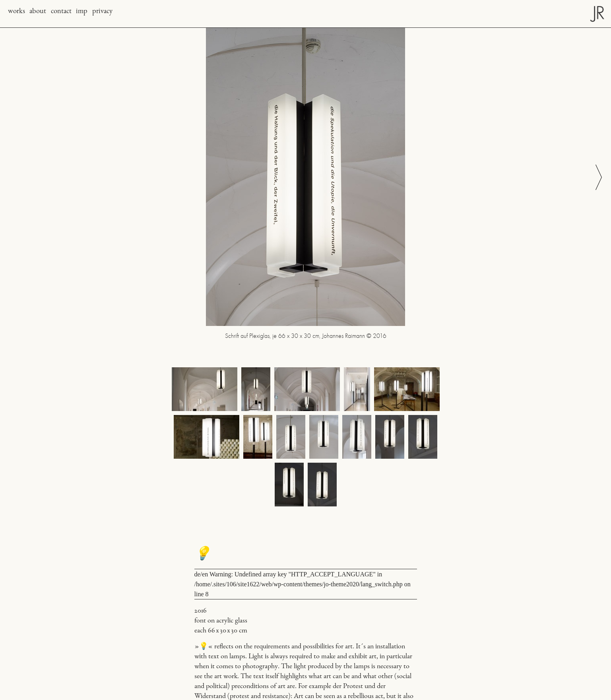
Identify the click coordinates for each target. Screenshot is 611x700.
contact (61, 12)
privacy (102, 12)
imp (82, 12)
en (205, 574)
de (197, 574)
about (38, 12)
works (16, 12)
